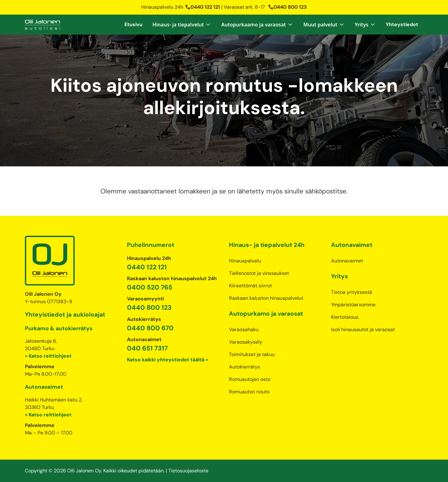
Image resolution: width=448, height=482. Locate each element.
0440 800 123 (287, 7)
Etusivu (133, 24)
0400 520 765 (150, 287)
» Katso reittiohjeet (48, 356)
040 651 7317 (147, 348)
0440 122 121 (202, 7)
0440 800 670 (150, 328)
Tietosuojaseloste (188, 471)
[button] (182, 25)
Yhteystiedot (402, 24)
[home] (42, 25)
